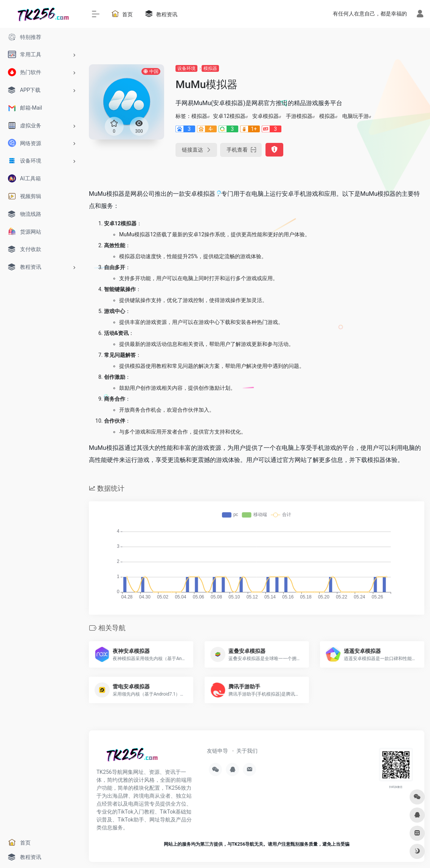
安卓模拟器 (265, 116)
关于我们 (247, 751)
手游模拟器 (299, 116)
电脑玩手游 (355, 116)
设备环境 (186, 68)
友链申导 (217, 751)
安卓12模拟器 (229, 116)
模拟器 (210, 68)
